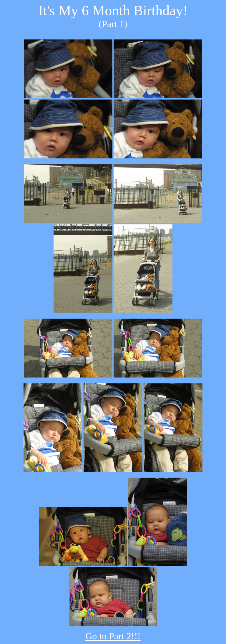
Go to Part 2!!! (113, 636)
